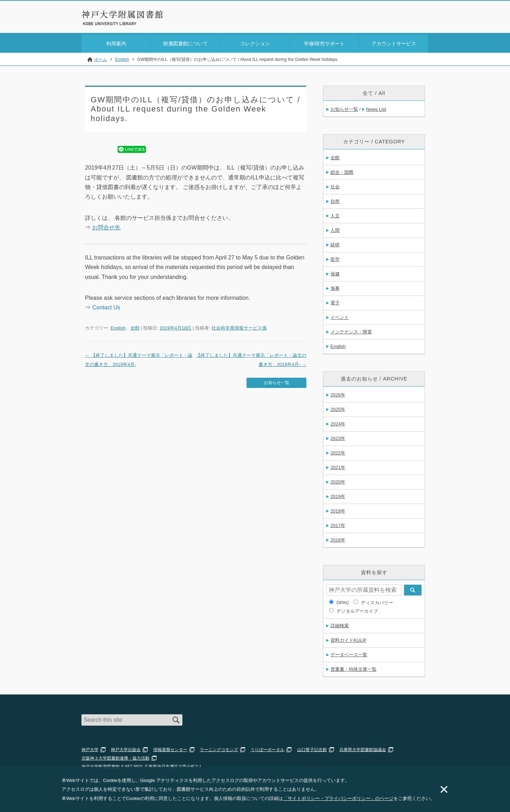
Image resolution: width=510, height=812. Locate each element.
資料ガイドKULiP (348, 639)
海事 (335, 287)
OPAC (343, 601)
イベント (340, 316)
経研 (335, 243)
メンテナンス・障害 (351, 330)
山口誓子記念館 (312, 748)
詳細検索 (340, 624)
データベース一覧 (349, 653)
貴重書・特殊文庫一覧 (353, 668)
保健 (335, 272)
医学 (335, 258)
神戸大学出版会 (126, 748)
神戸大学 (90, 748)
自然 (335, 200)
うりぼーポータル (267, 748)
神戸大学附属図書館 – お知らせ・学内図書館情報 (123, 15)
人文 (335, 214)
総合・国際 (342, 171)
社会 (335, 185)
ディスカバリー (377, 601)
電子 (335, 301)
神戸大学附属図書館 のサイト (113, 24)
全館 (135, 327)
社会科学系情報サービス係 (239, 327)
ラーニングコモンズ (219, 748)
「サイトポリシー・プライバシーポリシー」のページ (338, 798)
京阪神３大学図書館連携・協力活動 (115, 757)
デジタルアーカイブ (357, 610)
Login (414, 19)
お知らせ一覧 (277, 381)
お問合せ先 (106, 226)
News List (376, 108)
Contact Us (106, 306)
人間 (335, 229)
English (118, 327)
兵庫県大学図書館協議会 (363, 748)
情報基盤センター (170, 748)
